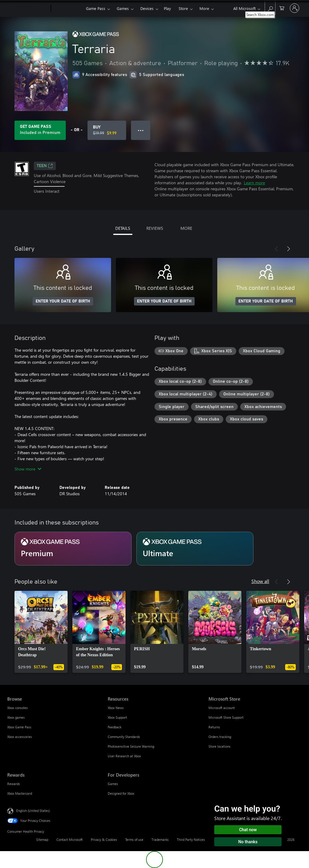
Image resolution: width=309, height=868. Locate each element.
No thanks (248, 842)
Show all (260, 581)
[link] (41, 632)
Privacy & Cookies (104, 839)
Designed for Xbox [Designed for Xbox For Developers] (121, 793)
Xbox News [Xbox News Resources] (116, 708)
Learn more (254, 183)
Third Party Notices (191, 839)
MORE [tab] (186, 228)
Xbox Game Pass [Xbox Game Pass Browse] (19, 727)
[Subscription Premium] (73, 549)
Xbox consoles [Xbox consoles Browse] (18, 708)
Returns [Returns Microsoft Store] (214, 727)
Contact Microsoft (70, 839)
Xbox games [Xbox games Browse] (16, 717)
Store (183, 8)
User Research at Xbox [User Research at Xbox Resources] (124, 756)
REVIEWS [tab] (155, 228)
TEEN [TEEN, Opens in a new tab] (45, 166)
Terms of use (134, 839)
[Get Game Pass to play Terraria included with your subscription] (40, 130)
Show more (28, 469)
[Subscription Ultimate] (195, 549)
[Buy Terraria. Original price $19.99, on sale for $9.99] (107, 130)
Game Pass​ (96, 8)
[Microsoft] (28, 8)
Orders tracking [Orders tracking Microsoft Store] (220, 737)
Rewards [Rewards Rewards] (14, 784)
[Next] (288, 249)
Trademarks (160, 839)
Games (123, 8)
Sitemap (42, 839)
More (204, 8)
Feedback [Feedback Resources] (115, 727)
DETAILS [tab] (123, 228)
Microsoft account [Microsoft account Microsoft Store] (222, 708)
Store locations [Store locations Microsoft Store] (220, 746)
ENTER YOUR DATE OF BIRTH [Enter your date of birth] (63, 301)
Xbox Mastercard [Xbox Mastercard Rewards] (20, 793)
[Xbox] (68, 8)
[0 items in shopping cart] (282, 8)
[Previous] (276, 249)
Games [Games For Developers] (113, 784)
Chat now (248, 830)
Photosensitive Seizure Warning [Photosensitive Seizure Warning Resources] (131, 746)
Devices (147, 8)
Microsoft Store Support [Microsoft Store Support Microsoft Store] (226, 717)
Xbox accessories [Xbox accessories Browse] (20, 737)
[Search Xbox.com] (270, 8)
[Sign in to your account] (295, 8)
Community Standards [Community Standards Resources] (124, 737)
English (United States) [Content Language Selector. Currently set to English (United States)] (33, 811)
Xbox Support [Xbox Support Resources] (117, 717)
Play (167, 8)
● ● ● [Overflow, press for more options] (141, 130)
